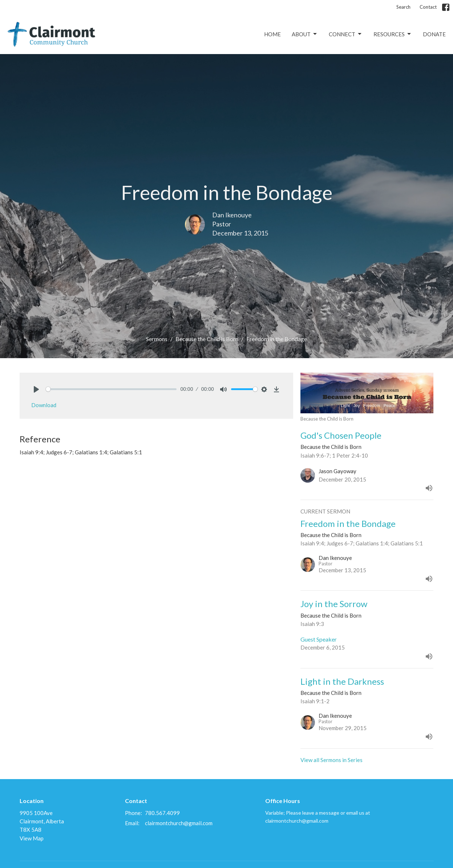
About (305, 34)
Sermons (157, 339)
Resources (393, 34)
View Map (32, 838)
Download (44, 405)
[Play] (36, 389)
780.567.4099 (162, 813)
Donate (434, 34)
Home (272, 34)
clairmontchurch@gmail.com (179, 823)
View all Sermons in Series (331, 760)
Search (403, 7)
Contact (428, 7)
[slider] (111, 389)
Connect (346, 34)
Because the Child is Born (207, 339)
